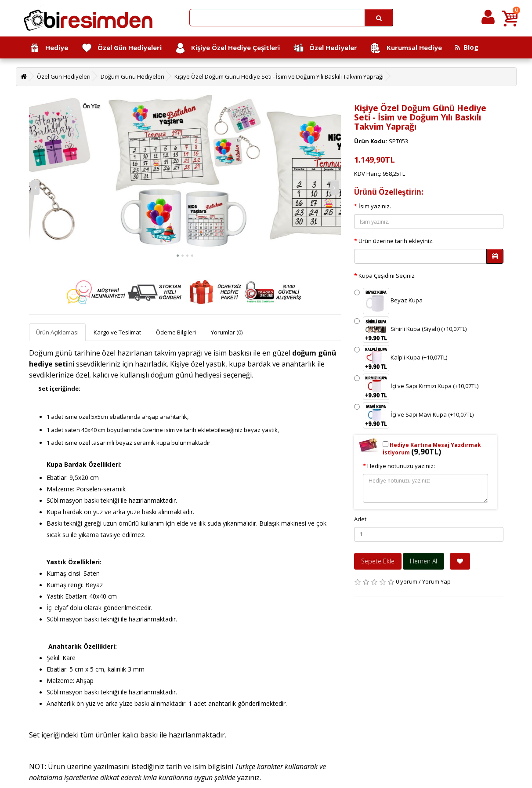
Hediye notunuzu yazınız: (401, 466)
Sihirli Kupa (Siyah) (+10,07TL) (410, 330)
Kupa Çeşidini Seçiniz (387, 276)
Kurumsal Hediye (406, 48)
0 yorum (407, 581)
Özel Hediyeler (325, 48)
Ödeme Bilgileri (176, 332)
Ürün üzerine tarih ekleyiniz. (396, 241)
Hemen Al (423, 561)
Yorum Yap (436, 581)
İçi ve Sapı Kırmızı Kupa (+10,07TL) (416, 387)
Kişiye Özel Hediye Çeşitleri (227, 48)
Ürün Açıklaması (57, 332)
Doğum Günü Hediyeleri (132, 76)
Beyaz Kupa (388, 301)
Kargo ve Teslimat (117, 332)
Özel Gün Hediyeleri (121, 48)
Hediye (49, 48)
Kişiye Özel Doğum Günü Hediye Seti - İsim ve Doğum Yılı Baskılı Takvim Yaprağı (279, 76)
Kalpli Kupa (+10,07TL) (401, 358)
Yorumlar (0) (227, 332)
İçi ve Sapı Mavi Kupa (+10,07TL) (414, 415)
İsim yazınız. (375, 206)
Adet (360, 519)
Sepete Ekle (378, 561)
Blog (467, 47)
